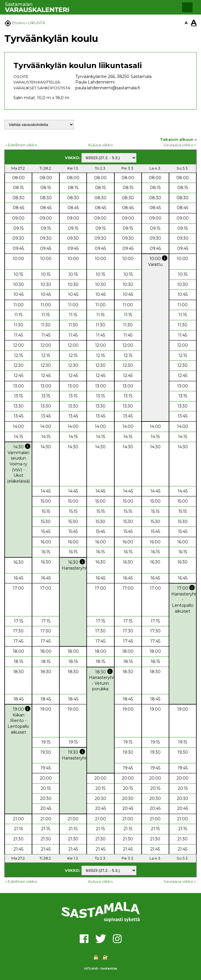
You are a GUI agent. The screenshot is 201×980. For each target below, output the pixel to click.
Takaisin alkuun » (178, 139)
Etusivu (19, 23)
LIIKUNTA (37, 23)
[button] (187, 7)
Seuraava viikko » (180, 145)
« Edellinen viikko (21, 145)
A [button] (186, 23)
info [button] (165, 258)
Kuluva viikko (101, 145)
